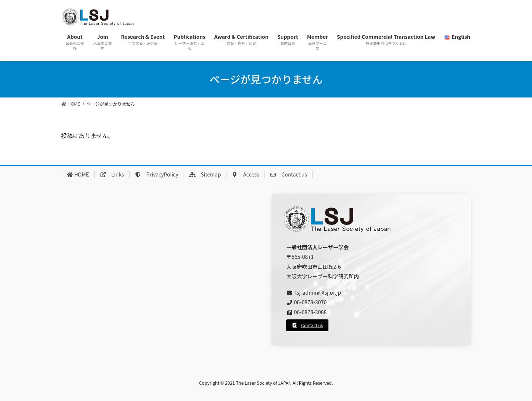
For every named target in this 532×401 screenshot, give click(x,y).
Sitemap (205, 174)
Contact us (288, 174)
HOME (78, 174)
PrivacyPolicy (157, 174)
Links (112, 174)
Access (245, 174)
